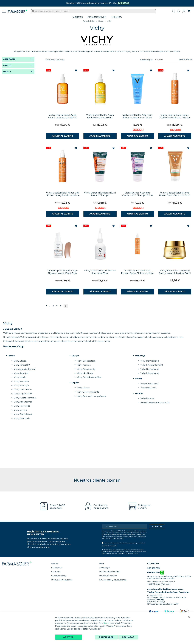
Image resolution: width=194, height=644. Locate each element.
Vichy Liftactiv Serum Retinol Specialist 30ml (100, 272)
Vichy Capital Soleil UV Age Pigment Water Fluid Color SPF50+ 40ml (63, 273)
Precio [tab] (7, 65)
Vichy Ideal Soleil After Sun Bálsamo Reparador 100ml (137, 116)
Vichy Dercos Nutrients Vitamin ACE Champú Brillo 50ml (137, 195)
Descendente (186, 59)
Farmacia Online (89, 21)
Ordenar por (146, 60)
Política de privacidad (116, 538)
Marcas (78, 17)
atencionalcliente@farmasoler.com (165, 589)
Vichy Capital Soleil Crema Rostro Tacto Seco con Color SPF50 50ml (175, 195)
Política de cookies (108, 576)
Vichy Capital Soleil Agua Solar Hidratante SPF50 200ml (100, 118)
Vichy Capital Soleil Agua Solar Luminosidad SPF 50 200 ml (63, 118)
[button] (76, 71)
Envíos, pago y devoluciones (113, 580)
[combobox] (93, 11)
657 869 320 (156, 572)
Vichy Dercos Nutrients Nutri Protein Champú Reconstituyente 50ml (100, 195)
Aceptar (68, 637)
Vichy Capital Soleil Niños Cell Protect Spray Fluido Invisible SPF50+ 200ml (63, 195)
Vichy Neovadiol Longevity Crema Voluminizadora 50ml (175, 272)
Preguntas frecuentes (62, 580)
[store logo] (17, 11)
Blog (102, 563)
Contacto (56, 572)
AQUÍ (106, 623)
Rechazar (128, 637)
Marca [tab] (7, 72)
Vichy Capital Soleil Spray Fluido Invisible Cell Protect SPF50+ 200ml (175, 118)
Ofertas (116, 17)
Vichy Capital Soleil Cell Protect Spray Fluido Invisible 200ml (137, 273)
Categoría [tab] (9, 59)
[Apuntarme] (157, 527)
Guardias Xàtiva (59, 576)
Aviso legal (104, 567)
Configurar (106, 637)
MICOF (161, 600)
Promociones (97, 17)
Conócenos (57, 567)
